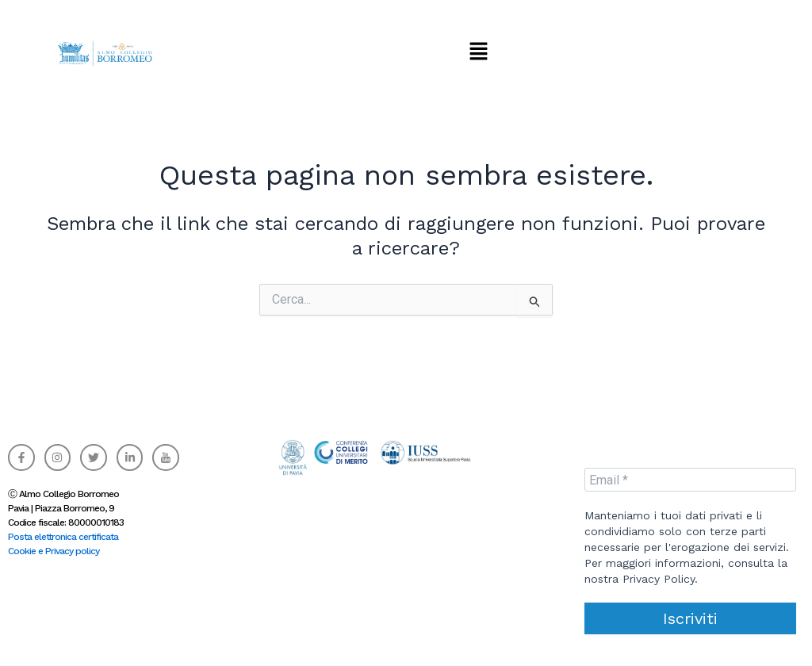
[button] (478, 51)
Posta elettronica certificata (63, 537)
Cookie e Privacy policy (54, 551)
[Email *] (690, 480)
